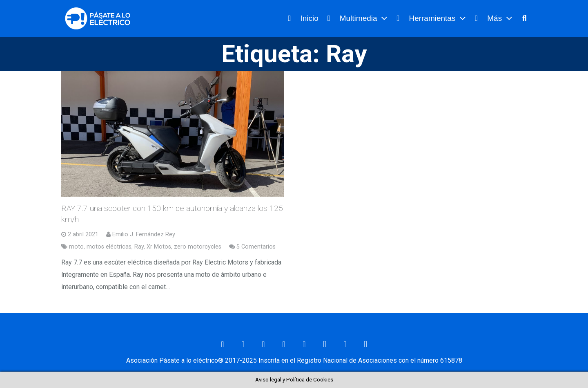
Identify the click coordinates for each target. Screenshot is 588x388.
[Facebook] (243, 344)
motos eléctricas (109, 247)
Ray (139, 247)
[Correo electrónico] (223, 344)
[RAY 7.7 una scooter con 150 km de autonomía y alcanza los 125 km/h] (173, 134)
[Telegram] (365, 344)
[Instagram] (325, 344)
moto (76, 247)
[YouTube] (304, 344)
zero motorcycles (198, 247)
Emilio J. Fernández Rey (144, 234)
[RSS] (345, 344)
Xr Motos (159, 247)
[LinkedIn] (284, 344)
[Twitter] (263, 344)
